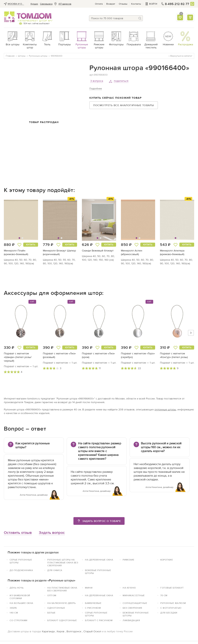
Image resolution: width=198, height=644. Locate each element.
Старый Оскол (92, 631)
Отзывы (123, 4)
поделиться (121, 81)
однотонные (56, 608)
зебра (13, 608)
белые (51, 613)
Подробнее (96, 88)
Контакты (136, 4)
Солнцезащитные (135, 603)
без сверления (132, 608)
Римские (129, 560)
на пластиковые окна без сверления (62, 589)
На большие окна (21, 603)
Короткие (167, 560)
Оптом (52, 595)
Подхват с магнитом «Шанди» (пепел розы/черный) (18, 357)
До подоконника (21, 570)
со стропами (19, 620)
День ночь (17, 588)
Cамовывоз (46, 4)
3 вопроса (97, 81)
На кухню (129, 588)
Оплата (99, 4)
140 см (14, 613)
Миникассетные (134, 595)
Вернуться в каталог (181, 56)
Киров (61, 631)
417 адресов (65, 4)
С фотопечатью (171, 608)
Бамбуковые (93, 603)
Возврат (111, 4)
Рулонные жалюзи (173, 603)
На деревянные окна (99, 560)
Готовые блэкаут (172, 588)
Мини (89, 588)
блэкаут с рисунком (99, 620)
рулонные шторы (165, 410)
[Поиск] (140, 18)
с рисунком (93, 608)
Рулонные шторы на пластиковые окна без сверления (63, 563)
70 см (164, 595)
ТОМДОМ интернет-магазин (28, 17)
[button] (13, 220)
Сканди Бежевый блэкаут (98, 251)
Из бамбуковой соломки (20, 597)
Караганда (48, 631)
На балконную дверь (61, 603)
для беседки (169, 613)
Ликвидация (131, 620)
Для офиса (55, 570)
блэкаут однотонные (62, 620)
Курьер (34, 4)
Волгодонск (74, 631)
